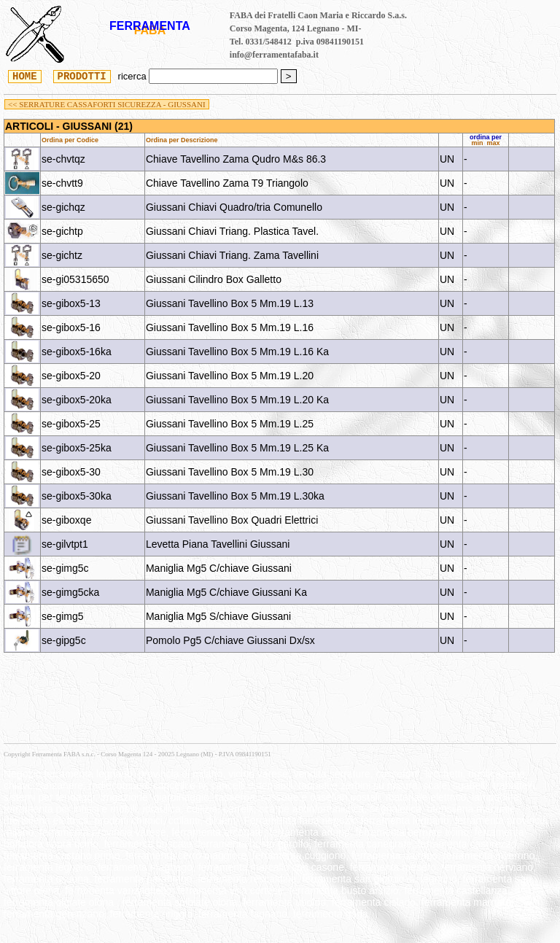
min (477, 143)
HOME (25, 75)
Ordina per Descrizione (182, 140)
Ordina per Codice (70, 140)
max (493, 143)
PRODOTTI (82, 75)
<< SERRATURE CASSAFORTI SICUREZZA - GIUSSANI (107, 104)
